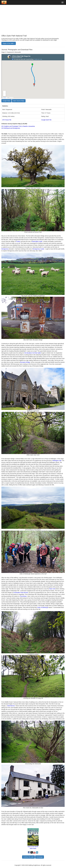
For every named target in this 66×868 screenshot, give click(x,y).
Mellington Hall (57, 461)
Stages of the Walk (9, 43)
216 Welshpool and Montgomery (11, 128)
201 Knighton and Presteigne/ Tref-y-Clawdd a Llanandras (18, 126)
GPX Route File (7, 120)
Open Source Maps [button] (19, 101)
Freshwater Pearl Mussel (21, 593)
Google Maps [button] (6, 101)
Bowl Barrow (11, 706)
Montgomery (5, 249)
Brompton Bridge (25, 362)
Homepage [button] (40, 857)
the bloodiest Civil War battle (33, 353)
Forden (18, 241)
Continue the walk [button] (28, 857)
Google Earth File (46, 120)
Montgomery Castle (38, 249)
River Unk (52, 589)
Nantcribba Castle (37, 241)
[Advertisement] (33, 20)
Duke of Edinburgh (43, 607)
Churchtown (23, 596)
